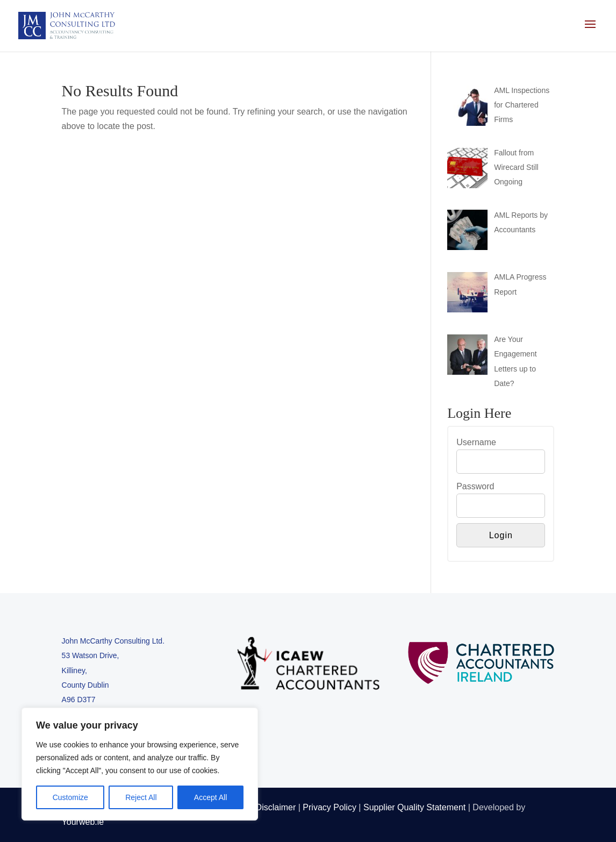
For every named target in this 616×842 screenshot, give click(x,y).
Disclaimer (276, 807)
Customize (70, 797)
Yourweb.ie (83, 822)
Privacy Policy (330, 807)
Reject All (141, 797)
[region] (140, 764)
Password (475, 486)
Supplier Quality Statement (414, 807)
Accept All (210, 797)
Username (476, 442)
